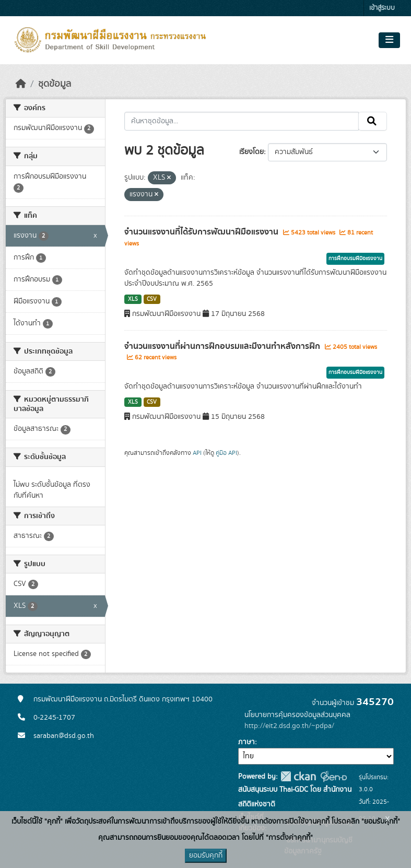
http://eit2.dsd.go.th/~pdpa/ (289, 726)
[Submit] (373, 121)
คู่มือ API (226, 453)
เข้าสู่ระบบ (382, 8)
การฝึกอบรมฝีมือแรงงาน (355, 259)
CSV (152, 299)
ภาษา (246, 742)
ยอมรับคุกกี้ (206, 855)
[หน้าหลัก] (21, 84)
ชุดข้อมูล (55, 84)
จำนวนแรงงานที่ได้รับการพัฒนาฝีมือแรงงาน (202, 232)
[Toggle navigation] (389, 40)
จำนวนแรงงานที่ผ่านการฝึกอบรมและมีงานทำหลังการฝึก (223, 346)
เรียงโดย (251, 152)
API (197, 453)
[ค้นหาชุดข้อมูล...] (242, 121)
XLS (133, 299)
